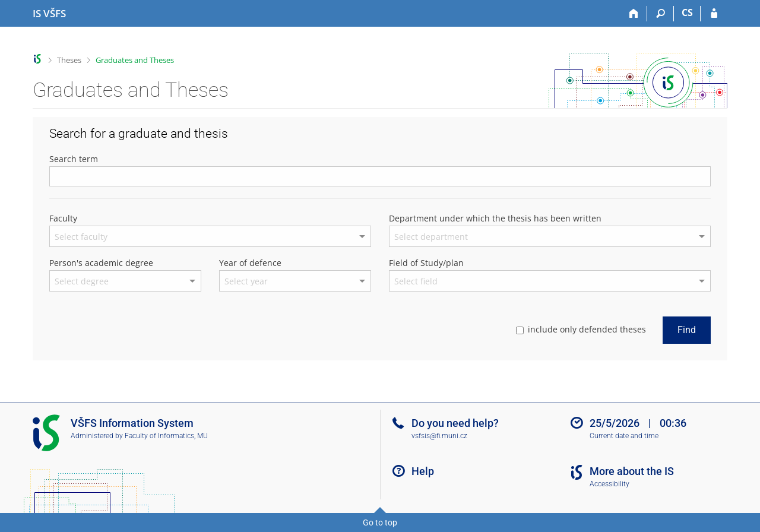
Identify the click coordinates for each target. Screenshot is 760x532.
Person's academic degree (101, 263)
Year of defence (250, 263)
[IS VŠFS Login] (714, 14)
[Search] (661, 14)
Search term (74, 159)
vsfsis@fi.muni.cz (439, 436)
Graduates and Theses (135, 60)
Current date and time (624, 436)
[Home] (634, 14)
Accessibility (609, 484)
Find (687, 330)
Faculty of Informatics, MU (166, 436)
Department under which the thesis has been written (495, 218)
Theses (69, 60)
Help (423, 471)
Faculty (63, 218)
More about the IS (632, 471)
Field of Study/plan (426, 263)
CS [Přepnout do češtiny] (687, 12)
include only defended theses (581, 329)
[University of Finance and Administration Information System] (49, 14)
